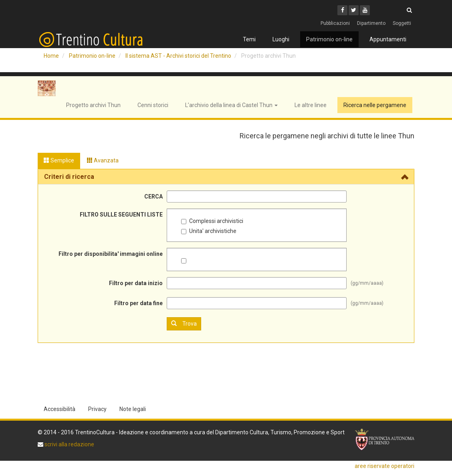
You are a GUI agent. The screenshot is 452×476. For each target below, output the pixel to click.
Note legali (133, 409)
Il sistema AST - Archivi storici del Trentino (178, 56)
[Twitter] (354, 10)
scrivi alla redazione (69, 444)
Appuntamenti (388, 39)
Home (51, 56)
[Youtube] (365, 10)
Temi (249, 39)
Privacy (97, 409)
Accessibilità (60, 409)
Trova (184, 323)
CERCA (153, 196)
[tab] (226, 177)
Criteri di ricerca (69, 177)
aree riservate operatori (384, 466)
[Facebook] (342, 10)
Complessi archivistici (212, 221)
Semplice (59, 160)
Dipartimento (371, 23)
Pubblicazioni (335, 23)
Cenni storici (153, 105)
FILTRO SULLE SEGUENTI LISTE (121, 215)
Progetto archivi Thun (93, 105)
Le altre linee (311, 105)
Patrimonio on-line (329, 39)
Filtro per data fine (138, 303)
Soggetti (402, 23)
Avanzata (103, 160)
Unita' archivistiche (209, 231)
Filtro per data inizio (136, 283)
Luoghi (281, 39)
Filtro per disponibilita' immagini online (111, 254)
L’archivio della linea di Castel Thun (231, 105)
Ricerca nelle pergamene (375, 105)
